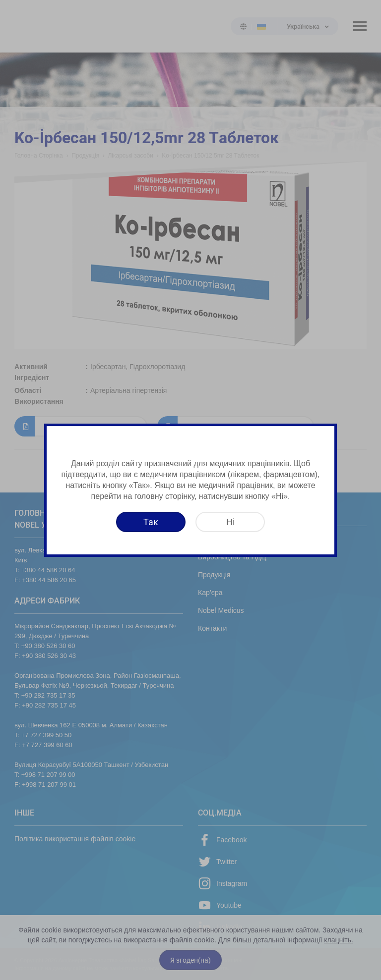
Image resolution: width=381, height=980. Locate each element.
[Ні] (230, 522)
